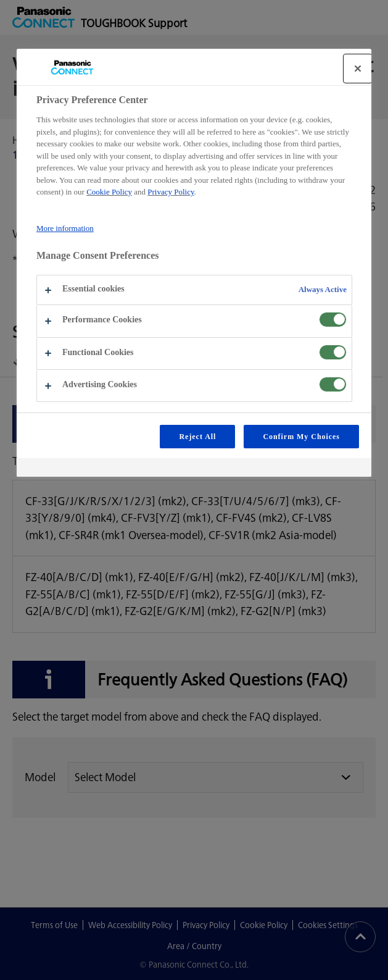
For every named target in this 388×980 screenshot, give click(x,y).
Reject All (197, 437)
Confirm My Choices (301, 437)
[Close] (358, 69)
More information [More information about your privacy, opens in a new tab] (65, 228)
